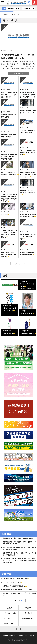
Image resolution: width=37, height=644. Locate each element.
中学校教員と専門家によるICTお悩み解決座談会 (18, 538)
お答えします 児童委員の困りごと (14, 586)
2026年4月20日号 (29, 8)
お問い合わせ (28, 613)
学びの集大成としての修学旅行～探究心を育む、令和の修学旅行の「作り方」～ (19, 543)
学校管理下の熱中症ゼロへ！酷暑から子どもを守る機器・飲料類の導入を (19, 554)
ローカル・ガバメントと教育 (12, 582)
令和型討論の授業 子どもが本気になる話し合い (18, 590)
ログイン (29, 4)
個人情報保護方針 (28, 618)
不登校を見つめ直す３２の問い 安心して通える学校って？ (19, 594)
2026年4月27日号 (13, 8)
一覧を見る (17, 600)
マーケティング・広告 (9, 613)
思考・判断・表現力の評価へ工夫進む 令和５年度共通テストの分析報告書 (19, 548)
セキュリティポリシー (9, 618)
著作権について (9, 623)
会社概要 (9, 608)
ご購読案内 (28, 608)
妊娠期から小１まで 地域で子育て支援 (15, 579)
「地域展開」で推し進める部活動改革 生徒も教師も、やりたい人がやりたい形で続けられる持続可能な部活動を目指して (19, 560)
